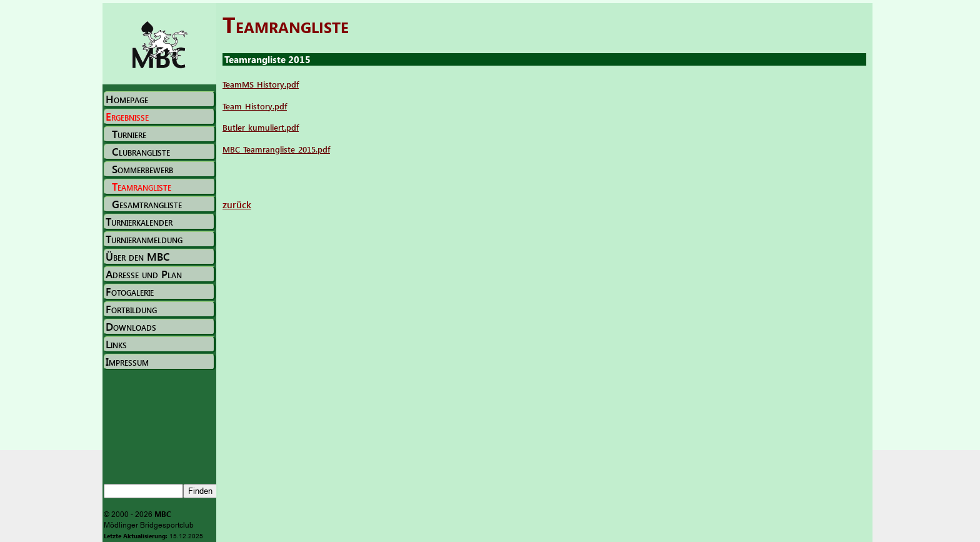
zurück (237, 204)
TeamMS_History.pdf (261, 84)
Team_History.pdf (255, 106)
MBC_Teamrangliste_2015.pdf (276, 149)
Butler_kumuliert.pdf (261, 127)
